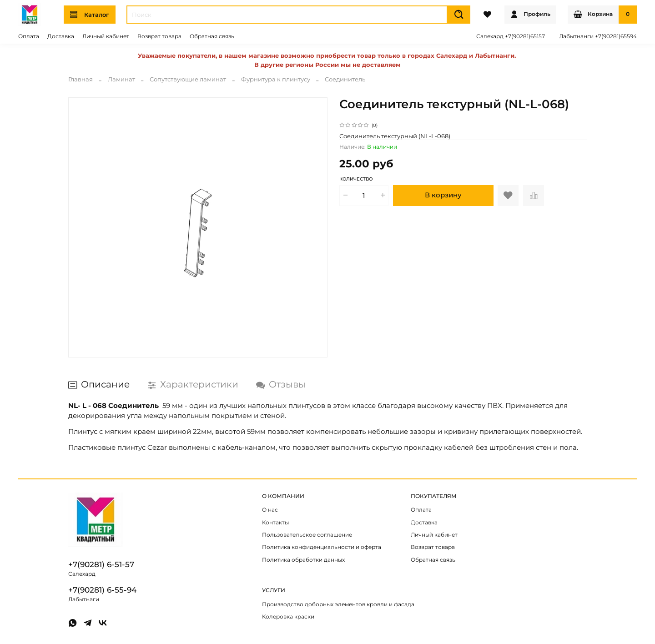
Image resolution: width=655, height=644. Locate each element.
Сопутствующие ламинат (188, 79)
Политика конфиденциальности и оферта (322, 547)
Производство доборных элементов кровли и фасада (338, 604)
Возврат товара (159, 36)
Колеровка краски (288, 617)
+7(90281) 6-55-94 (102, 590)
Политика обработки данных (303, 560)
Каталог (90, 15)
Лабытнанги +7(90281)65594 (598, 36)
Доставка (61, 36)
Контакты (275, 523)
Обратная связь (212, 36)
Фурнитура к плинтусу (276, 79)
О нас (270, 510)
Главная (81, 79)
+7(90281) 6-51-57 (101, 564)
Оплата (29, 36)
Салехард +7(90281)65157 (511, 36)
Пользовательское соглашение (307, 535)
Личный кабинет (106, 36)
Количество (356, 179)
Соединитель (345, 79)
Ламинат (121, 79)
